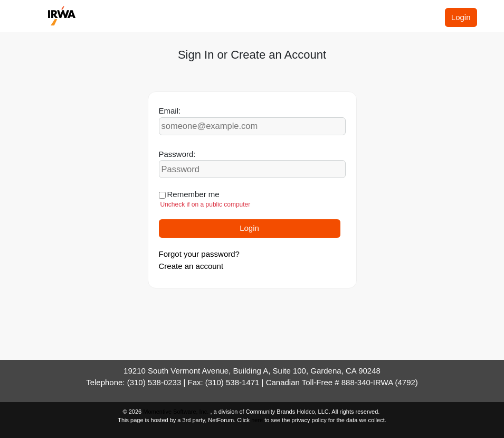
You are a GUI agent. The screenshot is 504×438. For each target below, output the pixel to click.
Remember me (193, 194)
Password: (177, 154)
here (257, 420)
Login (461, 17)
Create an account (191, 266)
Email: (170, 111)
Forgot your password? (199, 254)
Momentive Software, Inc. (177, 412)
